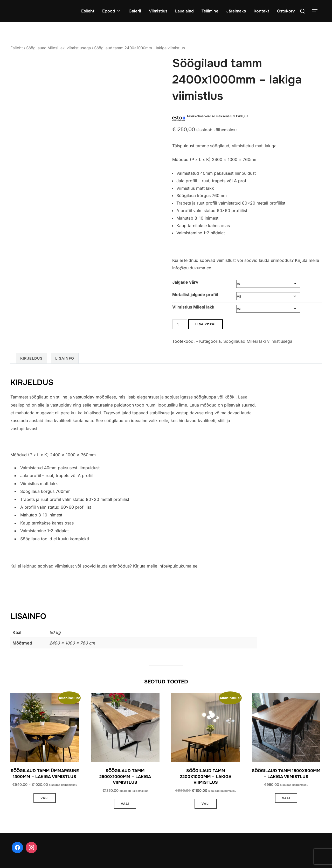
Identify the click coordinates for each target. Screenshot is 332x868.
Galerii (135, 11)
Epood (112, 11)
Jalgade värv (185, 282)
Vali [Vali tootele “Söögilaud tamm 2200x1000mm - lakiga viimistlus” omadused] (206, 804)
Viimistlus (158, 11)
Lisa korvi (206, 324)
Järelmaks (236, 11)
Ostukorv (286, 11)
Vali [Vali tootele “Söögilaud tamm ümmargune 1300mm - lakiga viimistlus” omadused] (45, 798)
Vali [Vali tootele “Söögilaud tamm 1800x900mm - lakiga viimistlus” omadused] (286, 798)
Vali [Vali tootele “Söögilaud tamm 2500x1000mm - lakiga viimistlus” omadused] (125, 804)
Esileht (88, 11)
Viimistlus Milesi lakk (193, 307)
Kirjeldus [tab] (31, 358)
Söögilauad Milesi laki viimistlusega (58, 48)
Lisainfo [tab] (65, 358)
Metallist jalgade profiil (195, 295)
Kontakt (261, 11)
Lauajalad (184, 11)
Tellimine (210, 11)
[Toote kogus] (180, 324)
